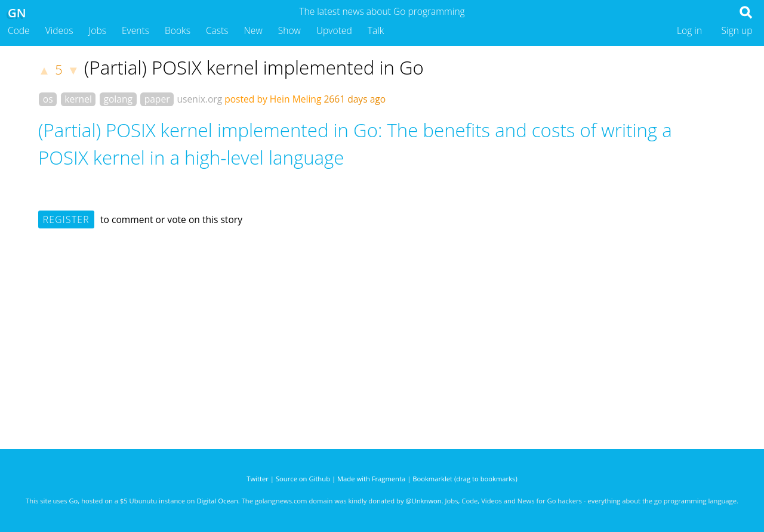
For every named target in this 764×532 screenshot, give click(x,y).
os (48, 99)
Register (66, 219)
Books (178, 30)
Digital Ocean (217, 501)
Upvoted (334, 30)
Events (135, 30)
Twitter (258, 479)
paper (157, 99)
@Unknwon (424, 501)
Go (73, 501)
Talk (376, 30)
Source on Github (303, 479)
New (253, 30)
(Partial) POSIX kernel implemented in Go (254, 67)
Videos (59, 30)
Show (289, 30)
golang (118, 99)
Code (19, 30)
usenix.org (199, 99)
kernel (78, 99)
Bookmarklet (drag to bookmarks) (465, 479)
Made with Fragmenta (371, 479)
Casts (217, 30)
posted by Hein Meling (273, 99)
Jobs (97, 30)
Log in (689, 30)
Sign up (737, 30)
